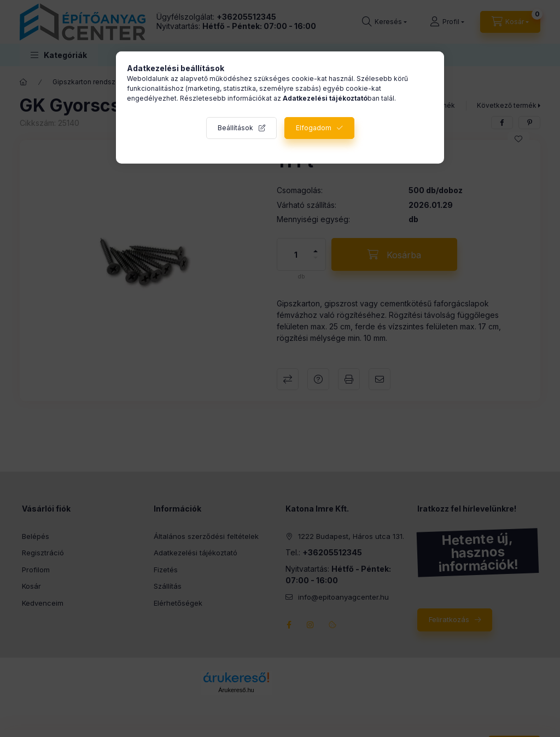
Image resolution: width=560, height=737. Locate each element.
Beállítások (235, 128)
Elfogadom (314, 128)
